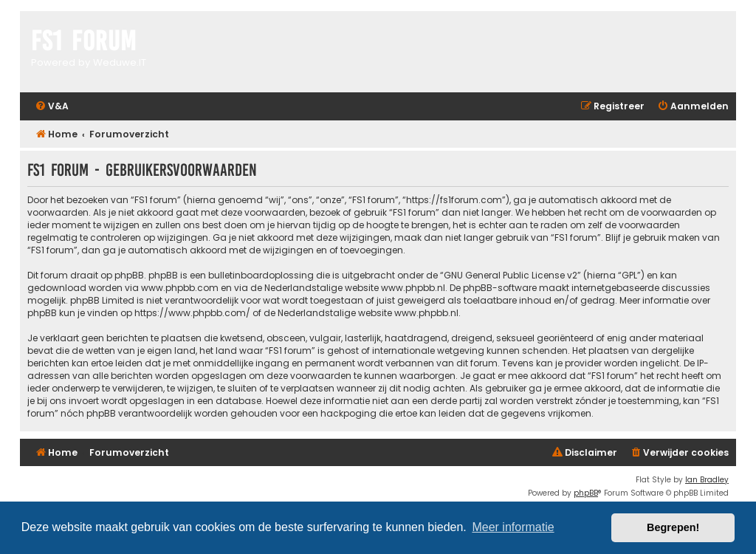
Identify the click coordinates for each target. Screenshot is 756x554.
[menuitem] (52, 107)
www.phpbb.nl (413, 288)
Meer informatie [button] (513, 527)
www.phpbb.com (180, 288)
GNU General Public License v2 (511, 275)
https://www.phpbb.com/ (192, 313)
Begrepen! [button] (673, 527)
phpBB (586, 493)
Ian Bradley (707, 480)
